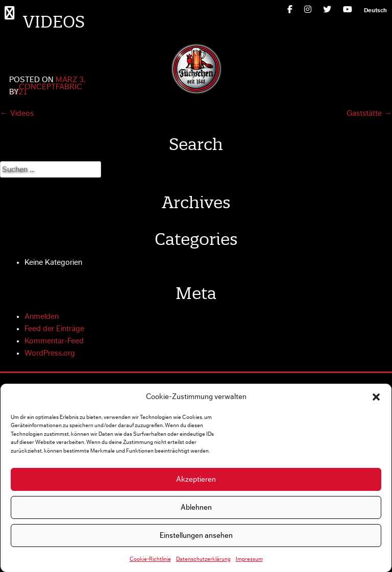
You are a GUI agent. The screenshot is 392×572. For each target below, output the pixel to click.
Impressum (249, 559)
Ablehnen (196, 507)
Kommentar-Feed (54, 341)
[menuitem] (375, 10)
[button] (376, 397)
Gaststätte (369, 113)
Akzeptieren (196, 479)
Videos (17, 113)
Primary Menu (12, 12)
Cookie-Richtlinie (150, 559)
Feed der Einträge (54, 329)
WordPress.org (50, 353)
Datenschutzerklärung (203, 559)
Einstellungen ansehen (196, 536)
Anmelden (42, 316)
